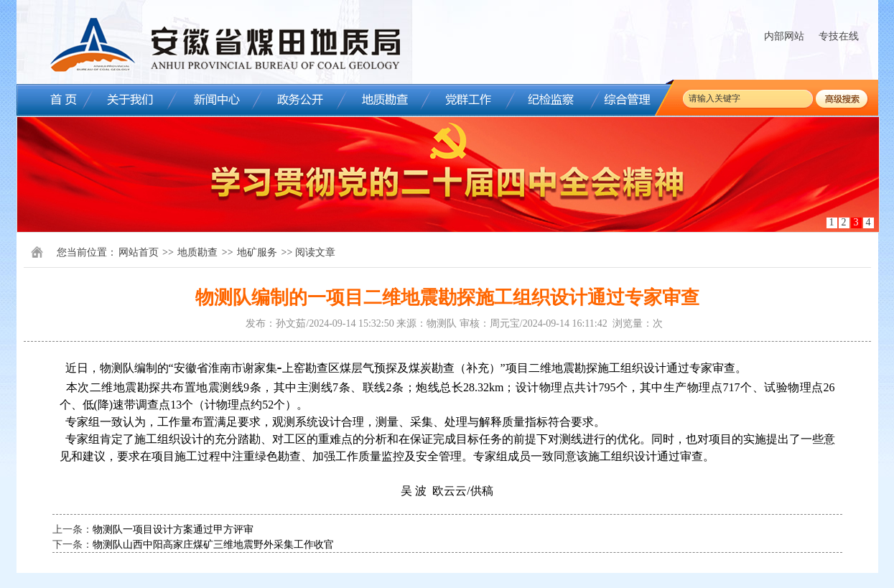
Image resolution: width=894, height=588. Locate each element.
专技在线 (839, 36)
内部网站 (784, 36)
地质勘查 (197, 252)
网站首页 (139, 252)
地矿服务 (257, 252)
